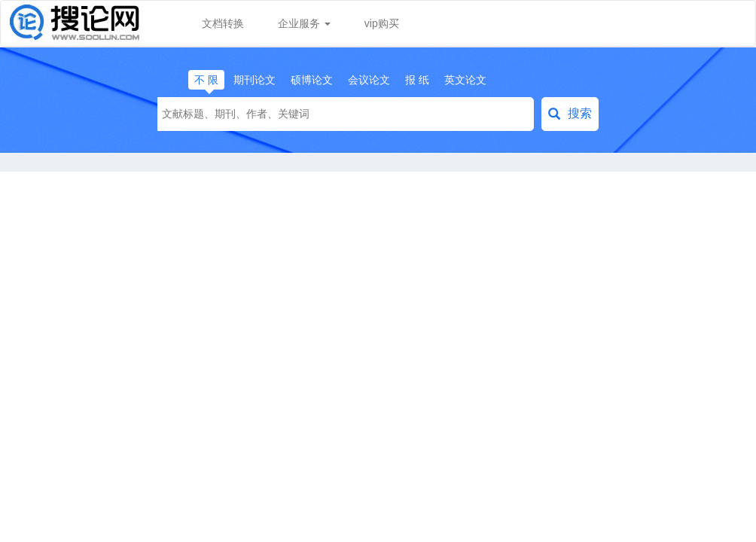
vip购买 (382, 23)
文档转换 (223, 23)
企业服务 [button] (304, 23)
